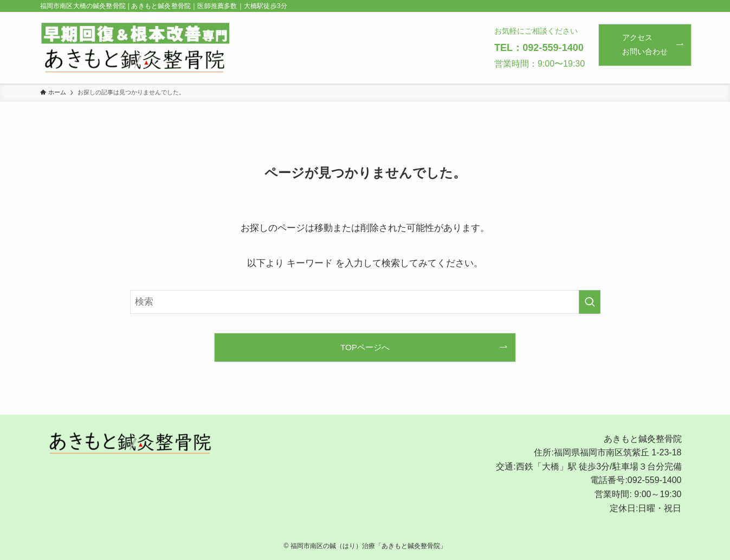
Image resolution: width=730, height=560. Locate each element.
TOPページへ (365, 347)
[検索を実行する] (590, 302)
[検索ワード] (365, 302)
